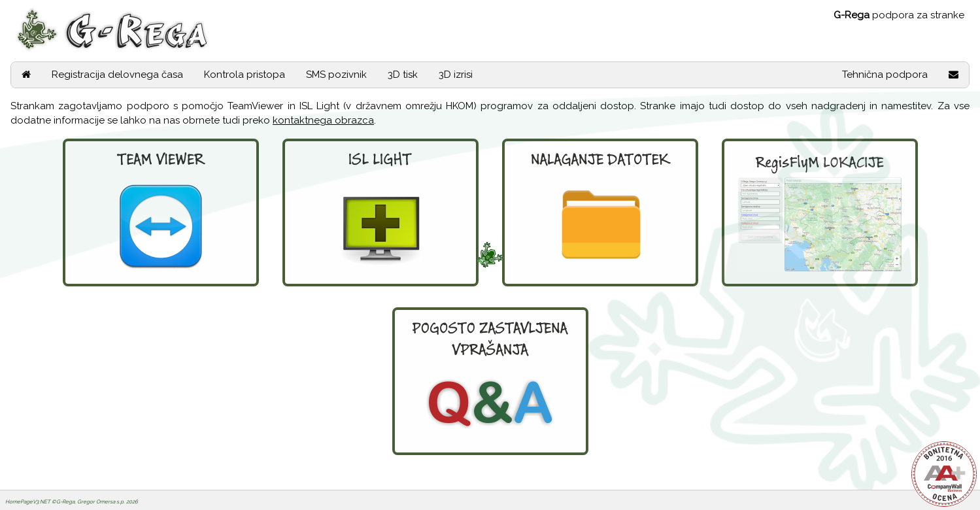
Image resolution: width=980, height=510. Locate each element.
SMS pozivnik (336, 75)
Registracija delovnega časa (117, 75)
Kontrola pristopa (245, 75)
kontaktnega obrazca (323, 120)
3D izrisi (456, 75)
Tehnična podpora (885, 75)
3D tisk (403, 75)
